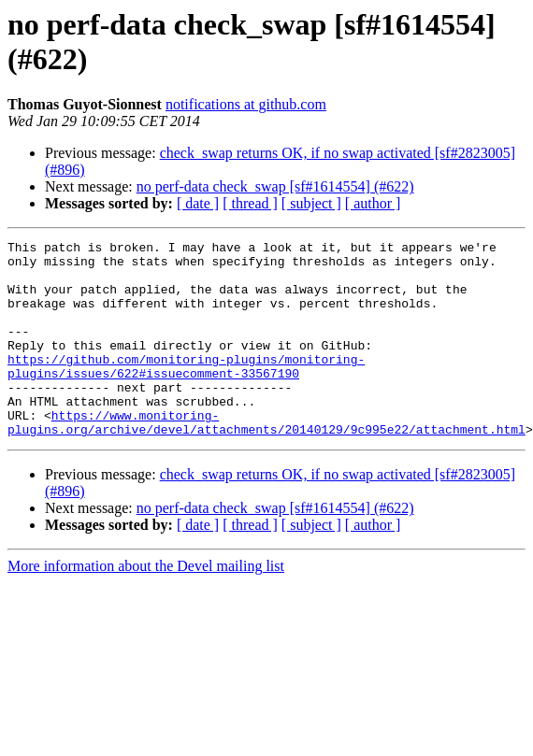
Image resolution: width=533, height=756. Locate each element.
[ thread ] (250, 203)
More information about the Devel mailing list (146, 605)
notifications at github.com (246, 104)
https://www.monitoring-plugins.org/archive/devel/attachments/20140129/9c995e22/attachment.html (266, 460)
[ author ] (373, 203)
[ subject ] (311, 203)
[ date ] (198, 203)
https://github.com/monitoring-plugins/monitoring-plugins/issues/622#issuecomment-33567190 (186, 392)
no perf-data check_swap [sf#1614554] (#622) (275, 186)
